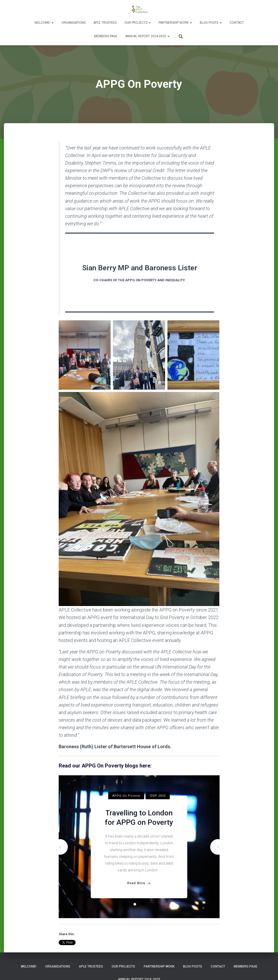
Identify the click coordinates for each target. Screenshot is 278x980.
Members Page (106, 36)
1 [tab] (135, 904)
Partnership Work (175, 23)
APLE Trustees (105, 23)
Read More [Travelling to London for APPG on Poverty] (139, 883)
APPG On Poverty (126, 796)
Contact (237, 23)
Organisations (74, 23)
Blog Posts (211, 23)
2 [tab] (143, 904)
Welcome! (44, 23)
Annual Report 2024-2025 (147, 36)
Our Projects (138, 23)
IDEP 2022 (158, 796)
